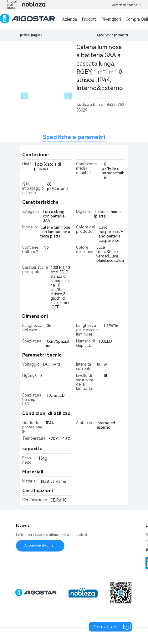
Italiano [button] (134, 5)
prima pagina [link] (31, 35)
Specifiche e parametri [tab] (74, 137)
